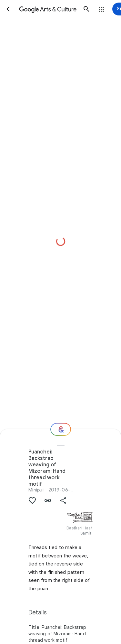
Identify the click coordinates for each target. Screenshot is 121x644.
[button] (9, 9)
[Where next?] (61, 429)
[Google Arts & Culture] (48, 9)
